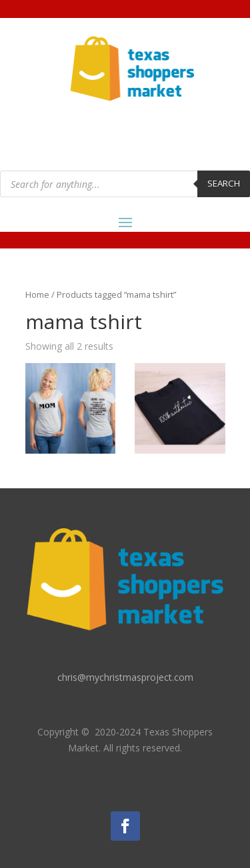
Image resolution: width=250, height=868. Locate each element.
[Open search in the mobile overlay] (125, 184)
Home (37, 294)
